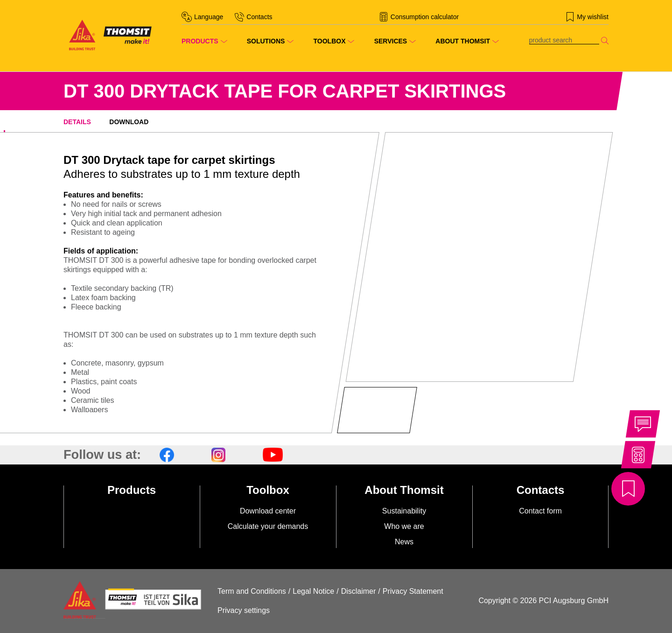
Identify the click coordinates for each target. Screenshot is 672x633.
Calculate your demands (268, 526)
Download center (268, 511)
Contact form (540, 511)
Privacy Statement (413, 591)
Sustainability (404, 511)
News (404, 542)
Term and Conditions (252, 591)
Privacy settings (244, 610)
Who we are (404, 526)
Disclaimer (359, 591)
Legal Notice (313, 591)
